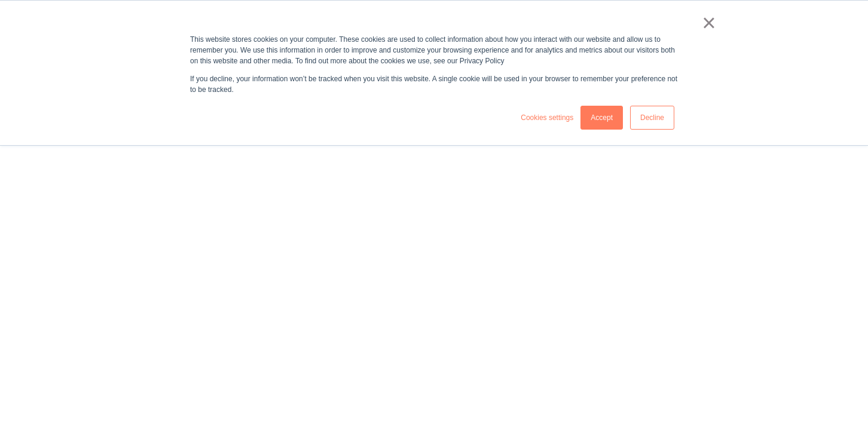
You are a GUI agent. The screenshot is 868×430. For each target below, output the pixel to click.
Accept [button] (602, 118)
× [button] (709, 23)
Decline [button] (652, 118)
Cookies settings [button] (547, 118)
